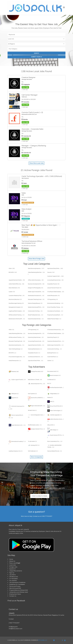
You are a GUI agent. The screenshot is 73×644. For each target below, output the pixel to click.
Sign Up (12, 573)
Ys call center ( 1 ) (32, 441)
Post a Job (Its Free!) (40, 496)
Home (11, 559)
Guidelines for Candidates (17, 584)
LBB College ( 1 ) (53, 430)
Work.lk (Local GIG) (15, 588)
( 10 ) (55, 276)
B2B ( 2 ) (51, 402)
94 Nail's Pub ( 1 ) (32, 410)
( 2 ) (55, 303)
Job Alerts (13, 575)
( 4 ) (17, 296)
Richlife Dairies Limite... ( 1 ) (35, 425)
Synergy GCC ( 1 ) (34, 445)
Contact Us (13, 596)
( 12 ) (51, 272)
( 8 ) (16, 284)
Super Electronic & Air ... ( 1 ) (17, 425)
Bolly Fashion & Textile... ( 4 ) (35, 380)
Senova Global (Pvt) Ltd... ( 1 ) (55, 451)
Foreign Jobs (13, 567)
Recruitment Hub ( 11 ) (53, 371)
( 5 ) (14, 288)
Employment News (15, 594)
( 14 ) (13, 272)
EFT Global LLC (43, 640)
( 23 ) (12, 268)
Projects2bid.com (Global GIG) (19, 590)
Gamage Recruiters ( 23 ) (36, 371)
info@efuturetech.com (15, 629)
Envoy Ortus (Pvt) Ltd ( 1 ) (55, 406)
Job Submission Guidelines (17, 582)
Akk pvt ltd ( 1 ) (51, 425)
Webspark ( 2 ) (14, 394)
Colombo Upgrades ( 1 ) (54, 415)
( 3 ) (15, 299)
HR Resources (14, 577)
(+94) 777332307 (14, 623)
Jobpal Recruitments (16, 571)
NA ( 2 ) (49, 383)
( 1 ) (55, 311)
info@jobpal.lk (13, 627)
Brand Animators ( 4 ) (54, 375)
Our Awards (13, 581)
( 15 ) (55, 268)
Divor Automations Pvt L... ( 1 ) (55, 441)
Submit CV (13, 569)
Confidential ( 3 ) (51, 380)
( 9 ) (17, 280)
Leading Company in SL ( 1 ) (16, 451)
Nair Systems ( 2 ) (32, 394)
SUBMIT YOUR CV (37, 57)
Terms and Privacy (15, 586)
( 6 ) (36, 284)
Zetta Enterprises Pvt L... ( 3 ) (36, 384)
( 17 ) (36, 268)
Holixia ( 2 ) (50, 398)
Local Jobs (13, 565)
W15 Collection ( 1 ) (33, 451)
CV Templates (14, 579)
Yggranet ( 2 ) (13, 398)
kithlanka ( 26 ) (14, 372)
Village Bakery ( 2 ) (53, 394)
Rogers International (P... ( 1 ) (36, 406)
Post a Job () (15, 563)
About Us (12, 561)
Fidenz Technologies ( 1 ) (55, 411)
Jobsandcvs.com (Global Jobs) (19, 592)
